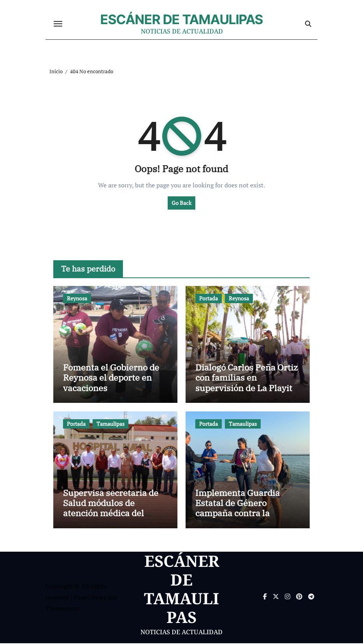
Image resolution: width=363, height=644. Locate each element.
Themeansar (62, 609)
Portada (209, 299)
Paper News (90, 598)
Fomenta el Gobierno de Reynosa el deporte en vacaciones (111, 378)
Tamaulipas (110, 424)
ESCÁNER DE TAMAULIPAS (182, 20)
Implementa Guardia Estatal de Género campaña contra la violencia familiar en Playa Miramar (238, 514)
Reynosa (77, 299)
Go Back (181, 204)
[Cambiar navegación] (58, 24)
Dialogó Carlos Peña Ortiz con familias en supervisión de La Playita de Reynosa (246, 383)
